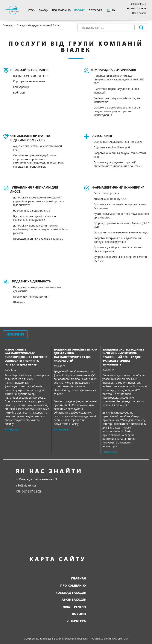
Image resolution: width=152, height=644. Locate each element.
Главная (79, 578)
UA (114, 10)
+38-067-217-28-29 (137, 9)
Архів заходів (74, 599)
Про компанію (61, 10)
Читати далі (12, 429)
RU (108, 10)
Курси (32, 10)
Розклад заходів (71, 593)
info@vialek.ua (139, 4)
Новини (79, 614)
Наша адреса (139, 13)
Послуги (80, 10)
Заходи (44, 10)
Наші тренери (74, 607)
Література (96, 10)
